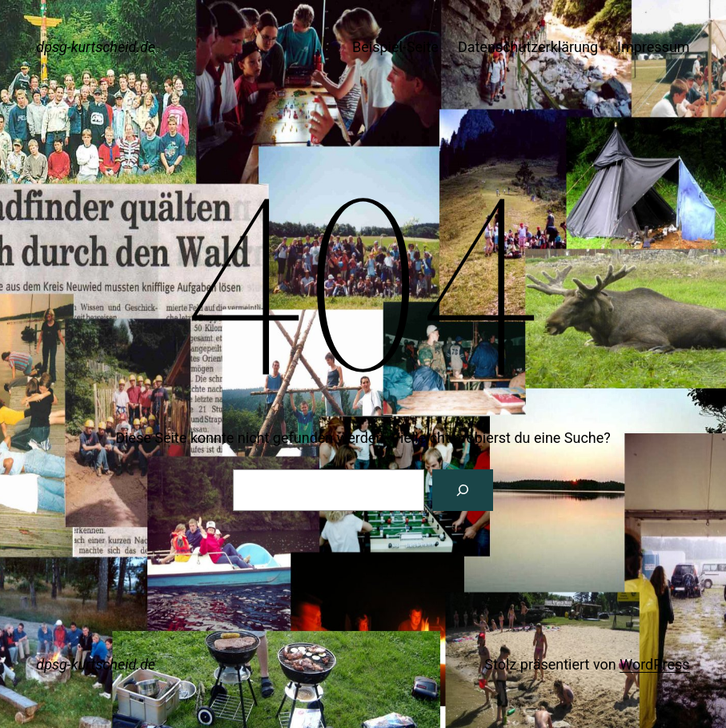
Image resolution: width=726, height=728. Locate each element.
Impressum (654, 47)
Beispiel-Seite (395, 47)
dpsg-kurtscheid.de (96, 47)
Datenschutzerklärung (528, 47)
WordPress (654, 664)
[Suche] (463, 490)
